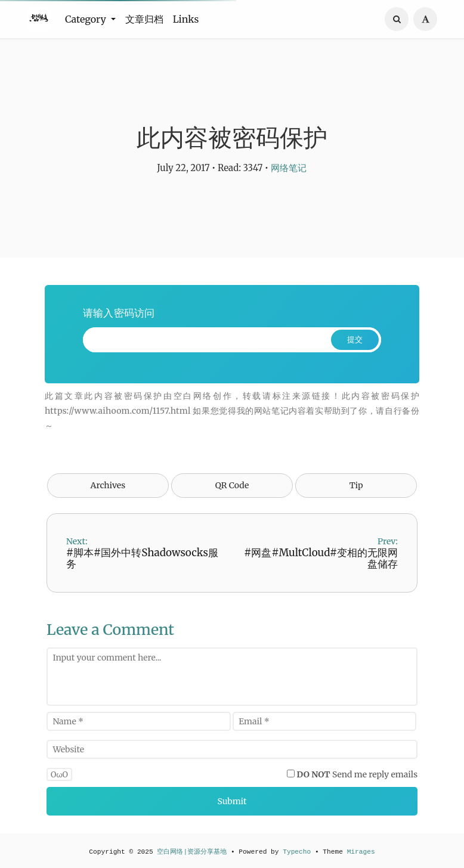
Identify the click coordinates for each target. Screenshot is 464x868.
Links (186, 19)
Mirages (361, 852)
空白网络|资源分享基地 (192, 852)
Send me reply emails (358, 774)
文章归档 (144, 19)
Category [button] (87, 19)
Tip (356, 485)
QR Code (232, 485)
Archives (108, 485)
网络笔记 (289, 168)
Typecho (297, 852)
